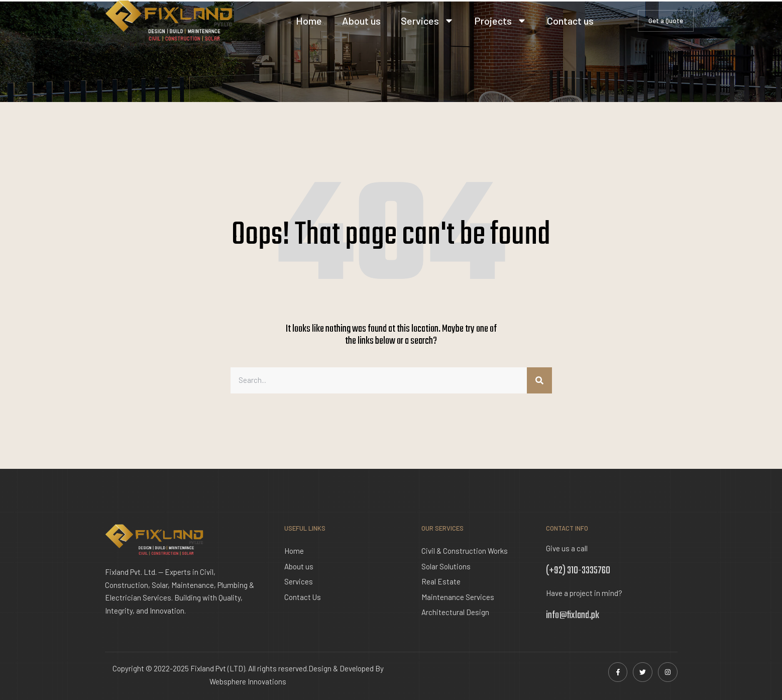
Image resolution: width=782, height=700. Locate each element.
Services (427, 21)
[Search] (539, 380)
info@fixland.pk (573, 615)
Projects (500, 21)
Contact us (570, 21)
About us (361, 21)
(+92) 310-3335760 (578, 571)
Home (309, 21)
